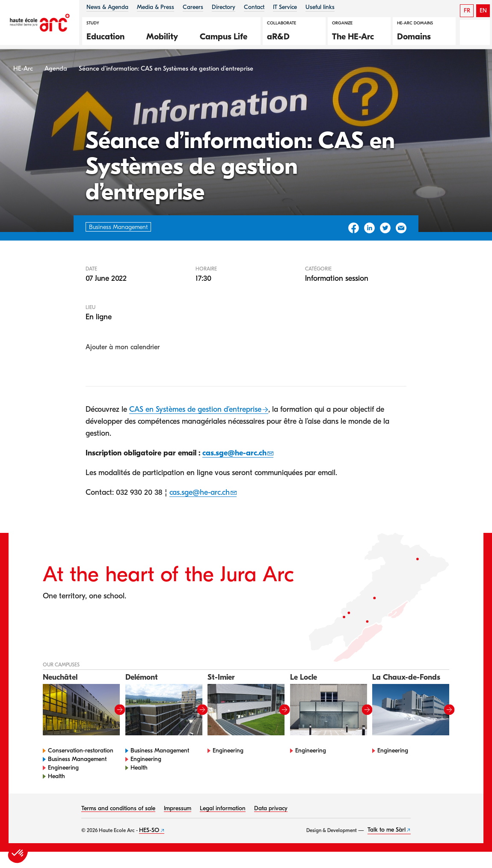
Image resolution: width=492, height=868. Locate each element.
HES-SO (149, 834)
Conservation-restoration (81, 754)
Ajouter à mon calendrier (123, 351)
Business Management (77, 762)
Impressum (178, 812)
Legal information (223, 812)
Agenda (56, 72)
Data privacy (271, 812)
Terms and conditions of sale (118, 812)
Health (56, 780)
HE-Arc (23, 72)
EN (483, 10)
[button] (110, 36)
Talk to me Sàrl (387, 834)
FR (467, 10)
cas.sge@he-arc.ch (234, 456)
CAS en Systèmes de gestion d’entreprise (195, 413)
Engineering (63, 771)
